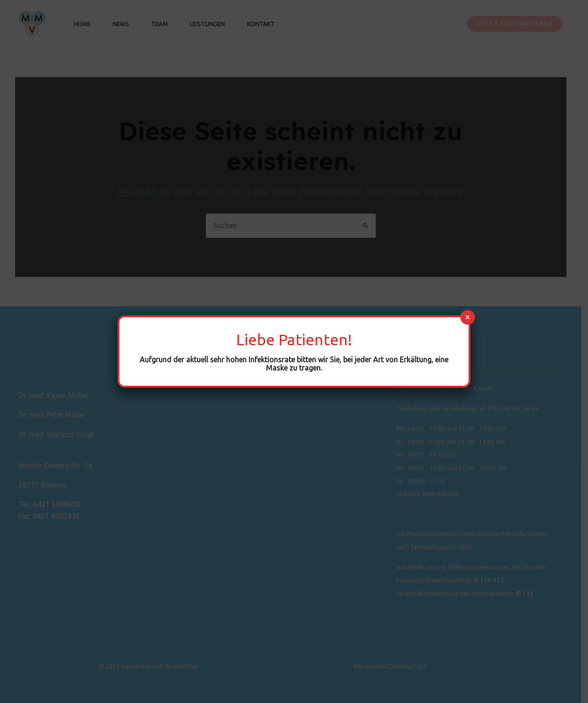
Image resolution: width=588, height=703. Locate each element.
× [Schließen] (467, 317)
